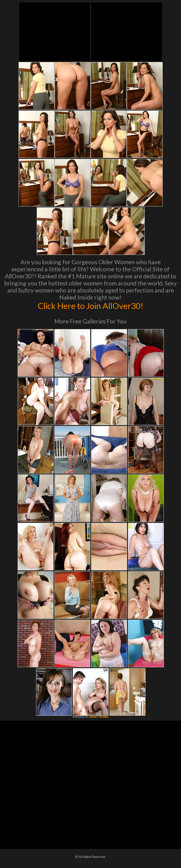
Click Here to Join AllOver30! (90, 306)
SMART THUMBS (99, 717)
